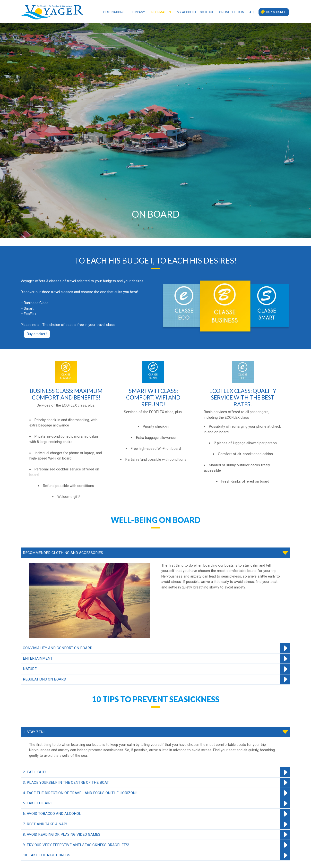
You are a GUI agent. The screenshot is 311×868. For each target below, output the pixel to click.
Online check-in (232, 12)
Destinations (114, 12)
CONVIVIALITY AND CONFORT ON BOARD (58, 648)
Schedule (208, 12)
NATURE (30, 669)
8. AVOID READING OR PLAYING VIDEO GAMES (62, 835)
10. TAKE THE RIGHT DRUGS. (47, 856)
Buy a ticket (276, 12)
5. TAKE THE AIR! (37, 804)
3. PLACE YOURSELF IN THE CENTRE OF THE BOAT (66, 783)
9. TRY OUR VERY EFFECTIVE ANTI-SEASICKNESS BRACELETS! (76, 845)
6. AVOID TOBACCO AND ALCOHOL (52, 814)
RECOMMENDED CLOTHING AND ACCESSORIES (63, 553)
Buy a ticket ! (37, 334)
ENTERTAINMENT (38, 659)
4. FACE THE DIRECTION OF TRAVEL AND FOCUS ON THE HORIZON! (80, 793)
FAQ (251, 12)
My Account (187, 12)
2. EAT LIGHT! (34, 772)
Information (161, 12)
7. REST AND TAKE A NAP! (45, 824)
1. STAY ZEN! (34, 732)
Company (138, 12)
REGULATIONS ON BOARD (44, 680)
